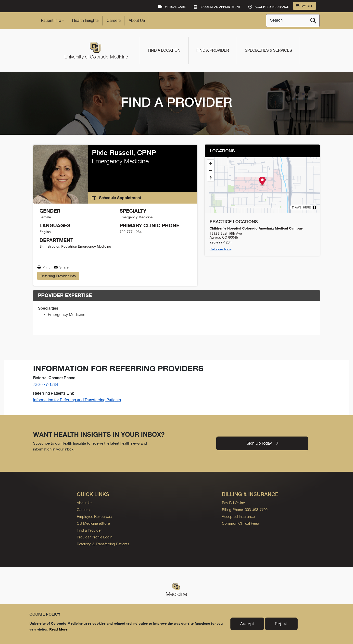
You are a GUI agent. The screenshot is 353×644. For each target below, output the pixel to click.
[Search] (313, 21)
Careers (114, 20)
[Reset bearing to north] (211, 177)
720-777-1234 (46, 384)
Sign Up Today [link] (262, 443)
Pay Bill (304, 6)
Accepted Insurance (238, 516)
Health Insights (85, 20)
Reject (281, 624)
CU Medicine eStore (93, 523)
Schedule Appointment (116, 198)
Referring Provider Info (58, 276)
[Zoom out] (211, 170)
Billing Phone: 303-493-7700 (245, 510)
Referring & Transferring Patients (103, 544)
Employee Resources (94, 516)
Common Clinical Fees (240, 523)
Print (43, 267)
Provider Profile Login (95, 537)
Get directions (221, 249)
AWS (298, 207)
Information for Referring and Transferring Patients (77, 400)
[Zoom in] (211, 163)
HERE (307, 207)
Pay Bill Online (233, 503)
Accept (247, 624)
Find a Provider (213, 50)
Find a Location (164, 50)
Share (61, 267)
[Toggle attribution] (315, 207)
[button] (262, 182)
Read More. (59, 629)
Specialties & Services (268, 50)
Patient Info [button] (51, 20)
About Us (137, 20)
